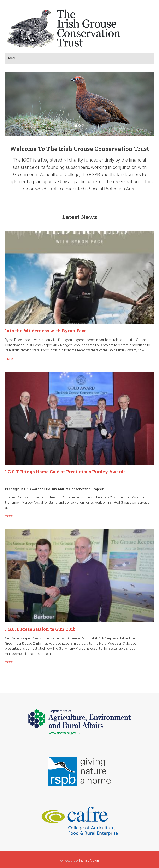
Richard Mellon (89, 861)
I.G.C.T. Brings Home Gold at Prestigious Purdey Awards (65, 472)
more (9, 359)
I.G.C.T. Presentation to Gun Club (40, 629)
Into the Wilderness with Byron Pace (46, 331)
